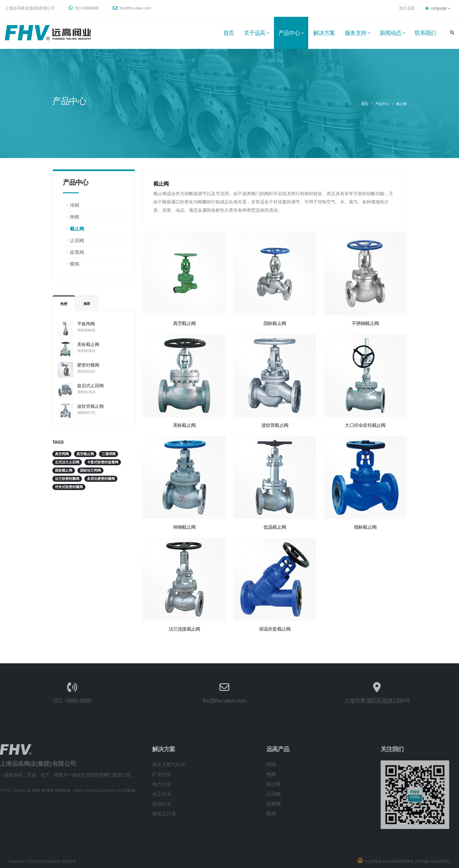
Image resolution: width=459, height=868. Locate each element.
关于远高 (255, 33)
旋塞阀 (77, 252)
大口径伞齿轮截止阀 (365, 425)
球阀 (75, 205)
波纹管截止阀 (90, 406)
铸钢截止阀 (184, 527)
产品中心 (289, 33)
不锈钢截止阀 (365, 323)
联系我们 (425, 33)
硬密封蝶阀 (88, 365)
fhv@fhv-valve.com (132, 8)
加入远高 (407, 8)
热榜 (64, 304)
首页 (229, 33)
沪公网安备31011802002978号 (388, 861)
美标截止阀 (88, 344)
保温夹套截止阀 (275, 629)
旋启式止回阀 (90, 386)
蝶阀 (75, 264)
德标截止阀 (365, 527)
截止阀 (401, 104)
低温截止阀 (275, 527)
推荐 (87, 304)
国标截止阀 (275, 323)
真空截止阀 (184, 323)
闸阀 (75, 217)
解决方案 (324, 33)
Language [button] (438, 8)
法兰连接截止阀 (184, 629)
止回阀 (77, 240)
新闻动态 (390, 33)
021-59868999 (84, 8)
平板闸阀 (86, 324)
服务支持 (356, 33)
